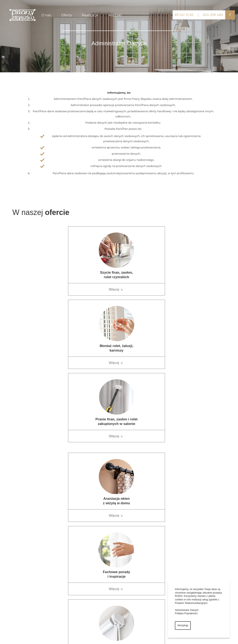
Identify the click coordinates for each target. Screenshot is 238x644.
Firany (65, 556)
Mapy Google (188, 551)
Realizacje (90, 15)
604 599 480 (213, 15)
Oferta (67, 15)
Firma (122, 562)
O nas (46, 15)
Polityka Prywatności (186, 613)
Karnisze (67, 562)
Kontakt (115, 15)
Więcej (66, 289)
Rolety (66, 568)
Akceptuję (183, 625)
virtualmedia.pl (52, 635)
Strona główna (125, 556)
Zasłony (66, 579)
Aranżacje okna (70, 585)
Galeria (122, 574)
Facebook (186, 566)
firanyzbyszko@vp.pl (15, 598)
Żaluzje (66, 574)
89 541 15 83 (184, 15)
